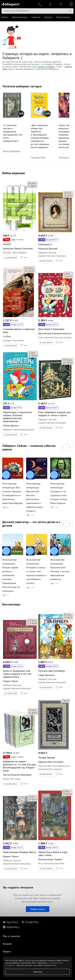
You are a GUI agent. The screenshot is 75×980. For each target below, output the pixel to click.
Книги (5, 17)
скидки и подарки (46, 67)
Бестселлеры (11, 604)
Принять (38, 972)
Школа (48, 17)
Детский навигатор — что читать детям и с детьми (31, 524)
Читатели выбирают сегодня (22, 86)
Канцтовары (63, 17)
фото (32, 186)
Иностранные (20, 17)
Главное (36, 17)
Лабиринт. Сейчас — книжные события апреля (29, 448)
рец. (32, 183)
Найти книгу (38, 909)
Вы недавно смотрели (18, 887)
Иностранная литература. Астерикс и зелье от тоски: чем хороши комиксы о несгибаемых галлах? (36, 571)
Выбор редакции (14, 173)
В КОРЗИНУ (11, 258)
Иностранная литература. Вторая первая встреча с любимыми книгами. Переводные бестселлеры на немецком (11, 575)
